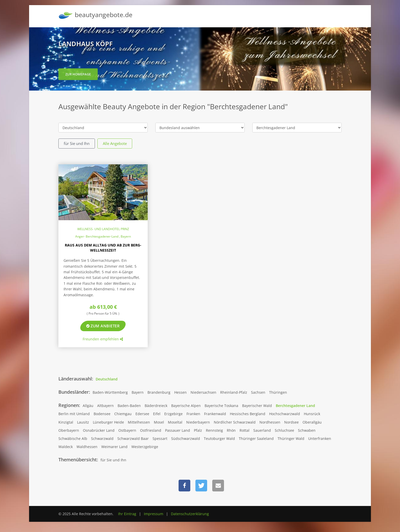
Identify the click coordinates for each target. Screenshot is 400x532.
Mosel (159, 422)
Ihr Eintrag (127, 514)
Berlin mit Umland (74, 414)
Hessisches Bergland (248, 414)
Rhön (231, 430)
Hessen (180, 392)
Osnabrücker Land (99, 430)
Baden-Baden (129, 406)
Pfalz (198, 430)
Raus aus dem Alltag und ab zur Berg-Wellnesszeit (103, 248)
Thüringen (278, 392)
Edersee (142, 414)
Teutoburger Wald (219, 438)
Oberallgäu (312, 422)
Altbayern (105, 406)
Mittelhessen (139, 422)
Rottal (245, 430)
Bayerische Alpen (186, 406)
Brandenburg (159, 392)
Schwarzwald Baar (133, 438)
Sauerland (262, 430)
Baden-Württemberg (110, 392)
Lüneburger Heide (108, 422)
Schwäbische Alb (73, 438)
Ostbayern (127, 430)
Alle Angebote (115, 143)
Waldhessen (87, 447)
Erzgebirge (173, 414)
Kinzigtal (66, 422)
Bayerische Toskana (221, 406)
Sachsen (258, 392)
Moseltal (175, 422)
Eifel (157, 414)
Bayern (138, 392)
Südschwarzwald (186, 438)
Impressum (154, 514)
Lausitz (83, 422)
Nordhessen (270, 422)
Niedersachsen (203, 392)
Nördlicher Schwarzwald (235, 422)
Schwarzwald (102, 438)
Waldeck (66, 447)
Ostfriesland (151, 430)
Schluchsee (284, 430)
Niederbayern (198, 422)
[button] (184, 486)
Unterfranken (320, 438)
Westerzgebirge (145, 447)
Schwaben (307, 430)
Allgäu (88, 406)
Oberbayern (69, 430)
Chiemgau (123, 414)
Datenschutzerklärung (190, 514)
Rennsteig (214, 430)
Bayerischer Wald (257, 406)
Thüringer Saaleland (256, 438)
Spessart (160, 438)
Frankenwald (215, 414)
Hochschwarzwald (285, 414)
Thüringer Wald (291, 438)
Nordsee (291, 422)
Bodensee (102, 414)
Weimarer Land (114, 447)
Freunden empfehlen (103, 339)
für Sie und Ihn (77, 143)
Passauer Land (178, 430)
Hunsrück (312, 414)
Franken (193, 414)
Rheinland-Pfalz (234, 392)
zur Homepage (78, 76)
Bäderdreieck (156, 406)
